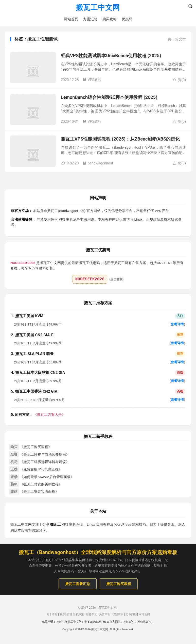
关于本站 (52, 614)
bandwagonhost (98, 163)
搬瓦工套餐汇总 (78, 584)
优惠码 (127, 19)
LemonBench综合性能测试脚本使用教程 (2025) (109, 97)
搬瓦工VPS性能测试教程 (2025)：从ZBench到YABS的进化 (120, 139)
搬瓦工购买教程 (119, 584)
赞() (179, 80)
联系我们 (65, 614)
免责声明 (105, 614)
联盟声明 (118, 614)
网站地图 (144, 614)
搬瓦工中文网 (98, 8)
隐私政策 (78, 614)
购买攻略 (110, 19)
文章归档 (131, 614)
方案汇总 (90, 19)
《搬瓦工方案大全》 (38, 415)
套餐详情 (177, 324)
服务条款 (92, 614)
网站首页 (71, 19)
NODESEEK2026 (90, 279)
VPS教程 (92, 80)
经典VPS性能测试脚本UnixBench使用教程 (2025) (111, 56)
